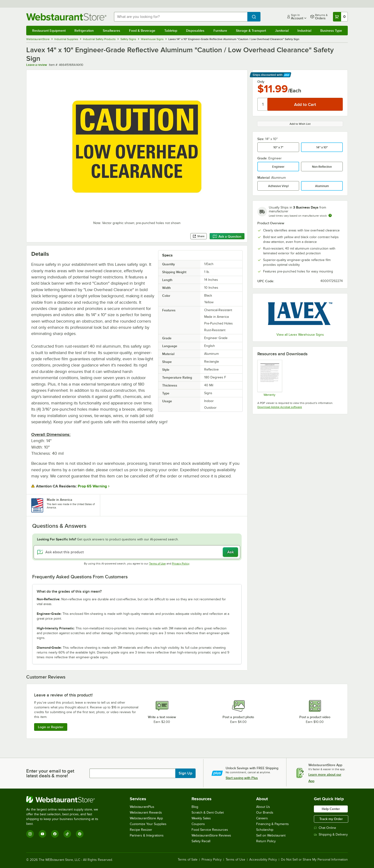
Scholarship (265, 830)
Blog (195, 807)
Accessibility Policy (263, 860)
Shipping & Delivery (331, 834)
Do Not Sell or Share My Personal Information (314, 860)
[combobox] (181, 17)
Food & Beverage (142, 31)
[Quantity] (263, 104)
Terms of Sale (188, 860)
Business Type (331, 31)
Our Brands (265, 813)
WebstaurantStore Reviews (211, 835)
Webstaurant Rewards (146, 813)
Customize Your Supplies (148, 824)
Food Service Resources (210, 830)
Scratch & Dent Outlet (208, 813)
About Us (263, 807)
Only (261, 82)
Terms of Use (157, 564)
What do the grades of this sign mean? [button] (69, 591)
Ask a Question (227, 236)
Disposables (195, 31)
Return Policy (266, 841)
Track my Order (331, 819)
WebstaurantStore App (146, 818)
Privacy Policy (181, 564)
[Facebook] (55, 834)
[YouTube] (42, 834)
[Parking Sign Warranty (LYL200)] (269, 378)
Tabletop (171, 31)
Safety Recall (201, 841)
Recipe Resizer (141, 830)
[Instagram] (30, 834)
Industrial (304, 31)
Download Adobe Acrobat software (280, 407)
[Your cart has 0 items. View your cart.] (340, 17)
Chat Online (325, 828)
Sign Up (185, 773)
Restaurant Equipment (49, 31)
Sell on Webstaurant (271, 835)
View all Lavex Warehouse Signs (300, 335)
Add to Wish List (300, 124)
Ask (231, 552)
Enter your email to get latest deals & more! (50, 773)
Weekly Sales (201, 818)
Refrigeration (84, 31)
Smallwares (112, 31)
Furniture (220, 31)
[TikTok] (67, 834)
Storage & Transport (251, 31)
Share (199, 236)
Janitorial (282, 31)
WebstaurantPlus (142, 807)
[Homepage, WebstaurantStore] (66, 17)
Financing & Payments (273, 824)
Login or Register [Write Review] (51, 727)
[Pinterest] (80, 834)
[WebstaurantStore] (65, 800)
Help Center (331, 809)
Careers (262, 818)
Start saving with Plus (242, 778)
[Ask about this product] (137, 552)
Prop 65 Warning (92, 486)
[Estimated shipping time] (330, 215)
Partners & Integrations (147, 835)
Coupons (198, 824)
